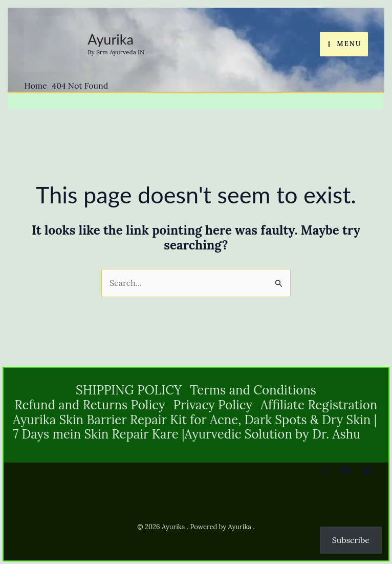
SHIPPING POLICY (129, 391)
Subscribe (351, 540)
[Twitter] (367, 471)
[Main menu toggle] (344, 44)
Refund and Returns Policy (90, 405)
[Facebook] (346, 471)
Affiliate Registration (319, 405)
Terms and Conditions (253, 391)
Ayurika (111, 39)
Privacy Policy (213, 405)
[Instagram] (324, 471)
